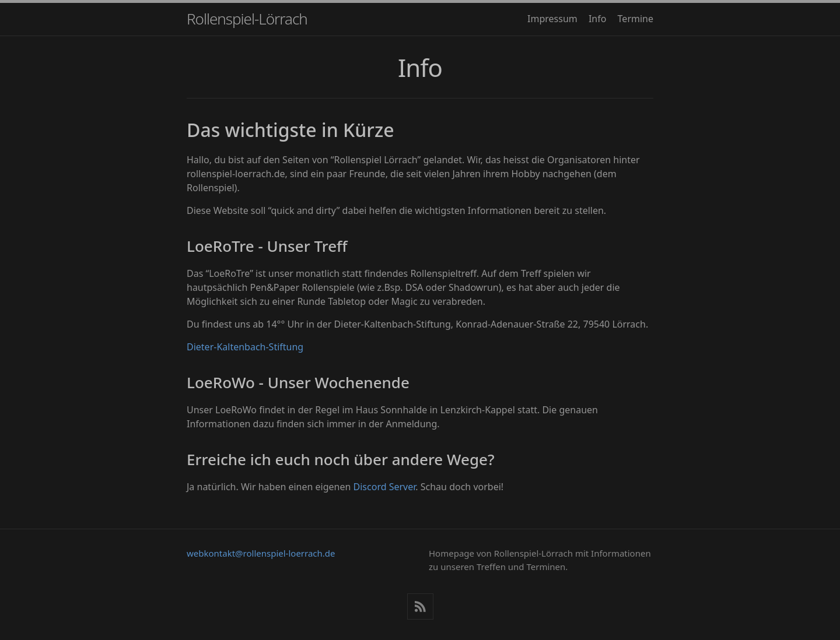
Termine (636, 19)
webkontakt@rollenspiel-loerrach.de (261, 553)
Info (598, 19)
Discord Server (385, 487)
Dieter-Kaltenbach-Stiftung (245, 347)
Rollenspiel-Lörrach (247, 19)
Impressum (552, 19)
